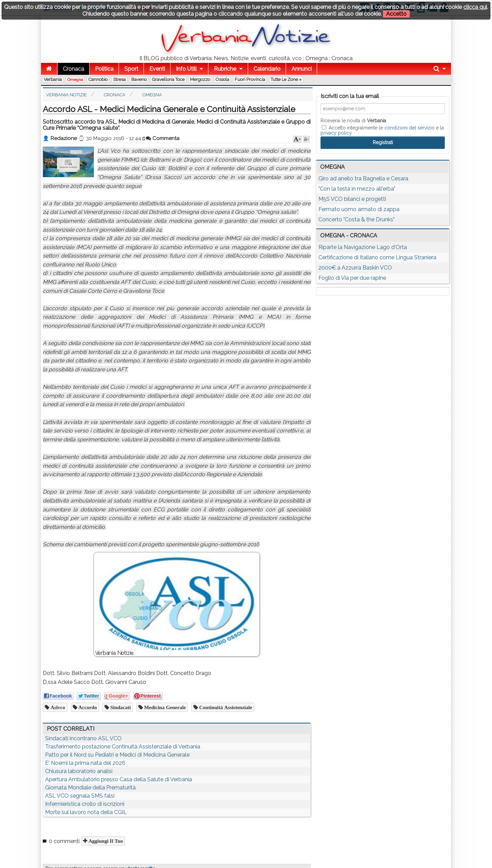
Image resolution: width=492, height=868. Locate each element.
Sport (131, 69)
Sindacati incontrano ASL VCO (83, 738)
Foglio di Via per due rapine (352, 278)
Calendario (267, 69)
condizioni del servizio (409, 128)
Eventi (157, 69)
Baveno (139, 79)
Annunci (302, 69)
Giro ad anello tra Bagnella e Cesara (363, 178)
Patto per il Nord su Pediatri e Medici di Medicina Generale (117, 755)
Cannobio (98, 79)
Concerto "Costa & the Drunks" (357, 219)
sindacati (120, 707)
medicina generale (164, 707)
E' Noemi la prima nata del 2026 (85, 763)
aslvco (57, 707)
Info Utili (186, 69)
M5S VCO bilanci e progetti (352, 199)
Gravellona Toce (168, 79)
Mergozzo (200, 79)
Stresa (119, 79)
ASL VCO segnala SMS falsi (80, 796)
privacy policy (336, 133)
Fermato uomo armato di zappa (359, 209)
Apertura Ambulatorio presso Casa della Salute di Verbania (119, 779)
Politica (104, 69)
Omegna (75, 80)
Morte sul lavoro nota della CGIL (86, 812)
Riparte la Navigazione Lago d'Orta (363, 247)
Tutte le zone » (286, 79)
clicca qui (475, 7)
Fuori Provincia (250, 79)
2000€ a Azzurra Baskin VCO (355, 268)
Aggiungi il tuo (105, 841)
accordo (87, 707)
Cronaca (73, 69)
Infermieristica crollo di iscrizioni (85, 804)
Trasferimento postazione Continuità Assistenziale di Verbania (123, 747)
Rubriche (225, 69)
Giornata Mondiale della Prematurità (90, 788)
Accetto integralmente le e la (382, 130)
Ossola (222, 79)
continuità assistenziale (225, 707)
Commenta (163, 138)
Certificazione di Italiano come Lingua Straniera (377, 257)
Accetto (396, 14)
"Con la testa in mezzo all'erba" (357, 189)
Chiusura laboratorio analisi (79, 771)
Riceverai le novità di (353, 121)
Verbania (53, 79)
